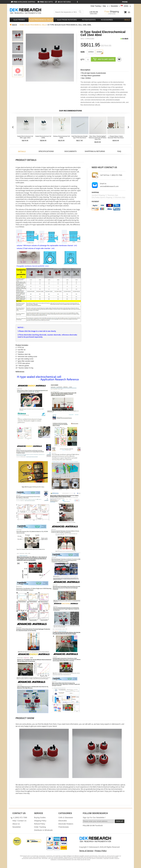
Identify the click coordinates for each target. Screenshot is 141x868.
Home (22, 25)
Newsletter (114, 6)
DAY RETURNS (63, 2)
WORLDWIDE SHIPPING (23, 2)
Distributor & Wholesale (43, 830)
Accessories (107, 20)
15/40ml (99, 52)
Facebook (99, 825)
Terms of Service (86, 851)
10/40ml (91, 52)
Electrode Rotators (67, 20)
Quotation (119, 59)
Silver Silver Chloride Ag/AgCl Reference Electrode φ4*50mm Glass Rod (98, 138)
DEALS (127, 20)
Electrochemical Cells (41, 20)
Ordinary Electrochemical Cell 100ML (61, 137)
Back (15, 25)
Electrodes (19, 20)
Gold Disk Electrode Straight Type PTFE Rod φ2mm (80, 137)
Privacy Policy (101, 851)
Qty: (83, 59)
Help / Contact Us (19, 821)
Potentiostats (89, 20)
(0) (129, 12)
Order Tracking (96, 6)
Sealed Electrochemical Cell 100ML (43, 137)
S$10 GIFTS (45, 2)
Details (22, 151)
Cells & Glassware (66, 818)
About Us (16, 824)
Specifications (46, 151)
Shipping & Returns (95, 151)
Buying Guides (40, 818)
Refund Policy (40, 824)
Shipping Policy (40, 821)
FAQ (119, 151)
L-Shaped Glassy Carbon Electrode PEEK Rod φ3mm (116, 137)
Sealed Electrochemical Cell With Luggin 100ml (25, 137)
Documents (70, 151)
